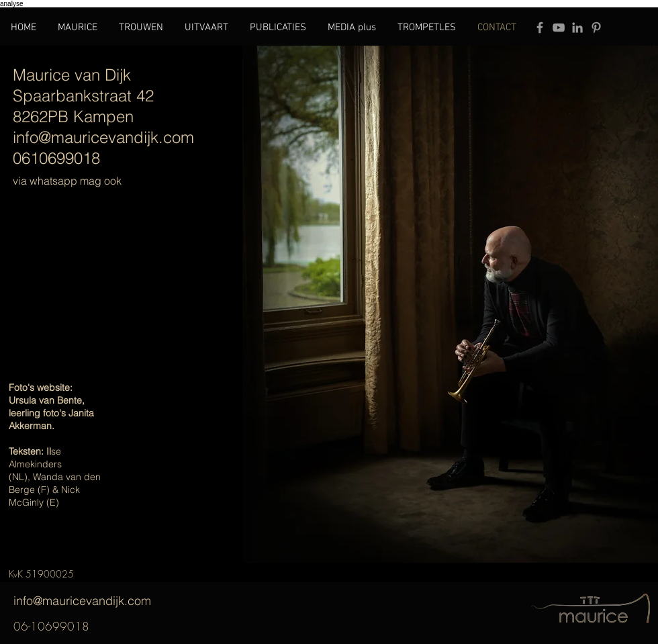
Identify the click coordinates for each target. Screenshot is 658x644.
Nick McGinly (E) (44, 496)
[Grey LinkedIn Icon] (577, 28)
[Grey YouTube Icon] (559, 28)
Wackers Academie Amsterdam (50, 534)
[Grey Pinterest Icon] (596, 28)
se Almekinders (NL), (35, 464)
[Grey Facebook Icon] (540, 28)
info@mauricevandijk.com (104, 601)
